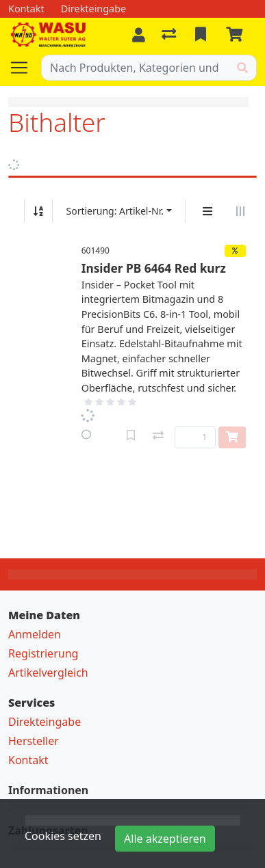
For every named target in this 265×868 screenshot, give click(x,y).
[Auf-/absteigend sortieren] (38, 211)
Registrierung (43, 653)
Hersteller (34, 741)
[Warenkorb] (237, 35)
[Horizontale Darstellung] (240, 211)
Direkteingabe (45, 722)
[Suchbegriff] (135, 68)
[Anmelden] (139, 35)
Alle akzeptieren (165, 839)
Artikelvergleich (48, 673)
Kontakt (28, 760)
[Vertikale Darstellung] (207, 211)
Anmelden (35, 634)
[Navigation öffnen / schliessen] (25, 68)
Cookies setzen (63, 836)
